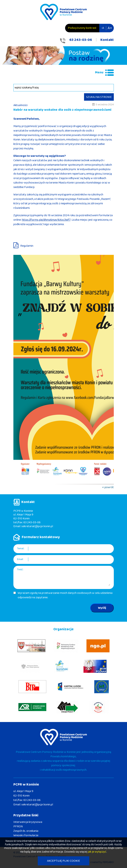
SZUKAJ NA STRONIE (99, 97)
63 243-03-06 (81, 40)
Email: (20, 559)
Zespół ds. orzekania (26, 831)
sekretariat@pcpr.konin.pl (37, 526)
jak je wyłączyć (97, 852)
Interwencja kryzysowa (28, 822)
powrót (109, 487)
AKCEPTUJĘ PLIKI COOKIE (63, 861)
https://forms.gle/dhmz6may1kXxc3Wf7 (46, 220)
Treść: (20, 570)
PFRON (18, 826)
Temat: (21, 549)
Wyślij (102, 608)
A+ (110, 28)
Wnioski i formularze (26, 835)
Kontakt (107, 40)
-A (103, 28)
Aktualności (20, 105)
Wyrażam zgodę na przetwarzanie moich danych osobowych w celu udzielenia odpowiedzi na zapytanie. (65, 595)
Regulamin (27, 246)
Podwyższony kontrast (82, 28)
